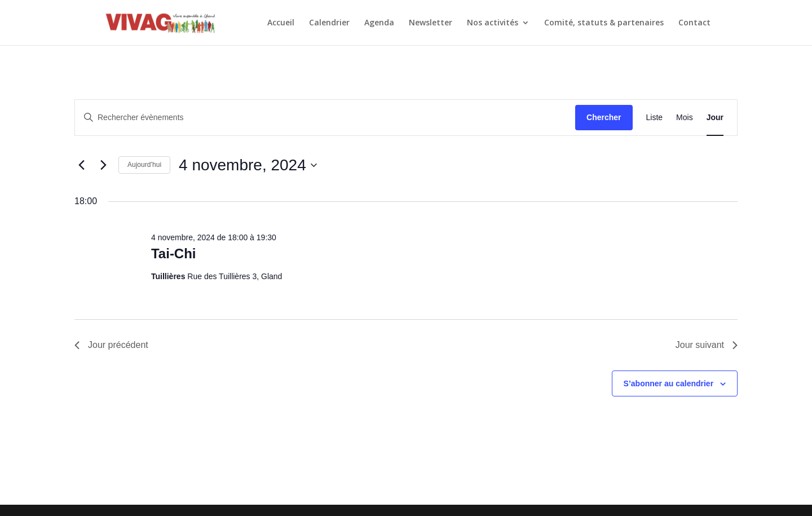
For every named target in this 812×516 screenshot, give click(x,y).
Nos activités (493, 23)
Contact (694, 23)
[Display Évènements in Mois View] (685, 118)
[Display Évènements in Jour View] (715, 118)
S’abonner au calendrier (669, 383)
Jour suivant (707, 345)
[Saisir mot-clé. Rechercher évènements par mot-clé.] (325, 118)
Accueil (281, 23)
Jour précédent (111, 345)
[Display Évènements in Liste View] (655, 118)
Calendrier (329, 23)
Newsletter (431, 23)
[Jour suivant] (103, 165)
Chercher (604, 117)
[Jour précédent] (81, 165)
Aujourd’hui (144, 165)
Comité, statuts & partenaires (604, 23)
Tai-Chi (174, 253)
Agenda (379, 23)
